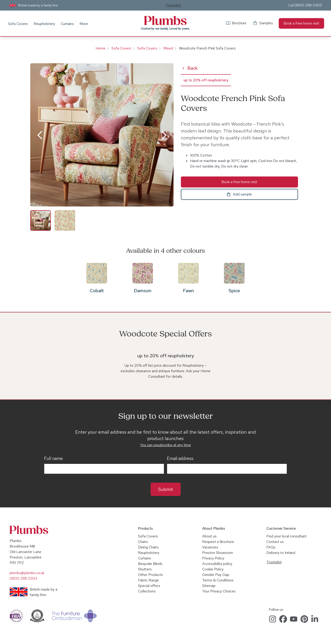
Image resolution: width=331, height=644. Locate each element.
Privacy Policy (213, 558)
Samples (266, 23)
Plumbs (165, 21)
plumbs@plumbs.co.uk (27, 573)
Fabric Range (148, 580)
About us (209, 536)
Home (101, 48)
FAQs (271, 547)
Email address (180, 459)
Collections (147, 591)
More (84, 24)
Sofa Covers (18, 24)
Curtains (67, 24)
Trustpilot (173, 5)
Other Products (150, 575)
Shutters (145, 569)
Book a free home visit (301, 23)
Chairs (143, 542)
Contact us (275, 542)
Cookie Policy (213, 569)
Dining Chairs (148, 547)
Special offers (149, 586)
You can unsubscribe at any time (165, 445)
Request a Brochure (218, 542)
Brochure (239, 23)
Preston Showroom (218, 553)
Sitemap (209, 586)
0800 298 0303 (308, 5)
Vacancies (210, 547)
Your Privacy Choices (219, 591)
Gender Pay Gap (216, 575)
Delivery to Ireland (281, 553)
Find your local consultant (286, 536)
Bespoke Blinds (150, 564)
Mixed (168, 48)
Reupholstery (44, 24)
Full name (53, 459)
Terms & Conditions (218, 580)
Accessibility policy (217, 564)
